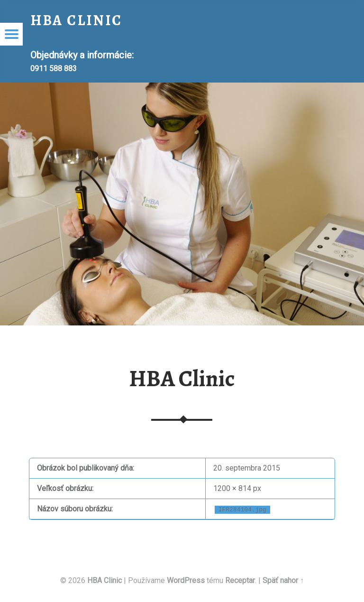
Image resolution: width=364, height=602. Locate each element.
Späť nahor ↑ (283, 580)
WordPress (186, 580)
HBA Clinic (182, 379)
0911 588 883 (54, 69)
